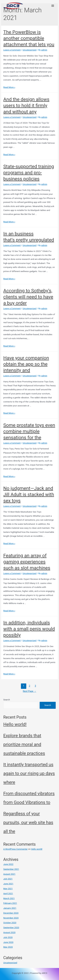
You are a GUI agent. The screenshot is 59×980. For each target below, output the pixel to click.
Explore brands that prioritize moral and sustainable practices (24, 744)
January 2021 (10, 908)
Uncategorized (29, 50)
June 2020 (8, 942)
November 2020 (11, 918)
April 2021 (8, 893)
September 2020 (11, 927)
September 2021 (11, 869)
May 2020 (8, 947)
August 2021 (9, 874)
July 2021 (8, 879)
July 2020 (8, 937)
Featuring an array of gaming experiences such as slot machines (27, 562)
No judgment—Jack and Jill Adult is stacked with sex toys (29, 494)
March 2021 (9, 898)
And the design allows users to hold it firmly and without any (26, 105)
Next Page (29, 691)
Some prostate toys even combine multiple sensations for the (29, 431)
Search (7, 700)
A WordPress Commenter (15, 849)
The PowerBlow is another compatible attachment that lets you (29, 38)
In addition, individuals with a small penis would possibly (29, 629)
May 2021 (8, 889)
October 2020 (10, 923)
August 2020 (9, 932)
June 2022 (8, 864)
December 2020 (11, 913)
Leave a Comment (12, 50)
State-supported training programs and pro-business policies (29, 173)
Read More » (9, 87)
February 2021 (10, 903)
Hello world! (15, 724)
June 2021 (8, 884)
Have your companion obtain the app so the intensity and (26, 364)
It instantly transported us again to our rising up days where (29, 773)
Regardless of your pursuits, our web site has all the (28, 822)
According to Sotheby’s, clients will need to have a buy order (28, 297)
